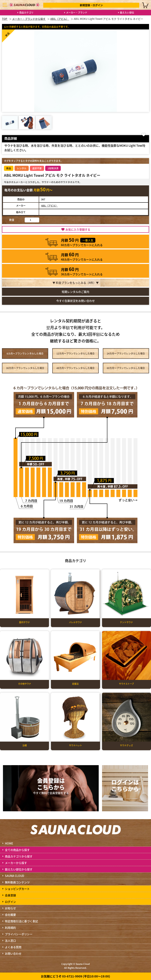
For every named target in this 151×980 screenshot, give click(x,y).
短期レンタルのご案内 (75, 292)
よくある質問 (13, 947)
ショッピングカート (17, 889)
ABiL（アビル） (49, 206)
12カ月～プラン (75, 353)
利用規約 (10, 928)
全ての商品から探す (17, 850)
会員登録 (10, 895)
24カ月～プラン (126, 353)
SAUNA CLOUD (15, 876)
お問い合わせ (13, 953)
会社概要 (10, 915)
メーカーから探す (16, 863)
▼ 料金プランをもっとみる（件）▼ (76, 283)
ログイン (10, 902)
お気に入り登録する (78, 229)
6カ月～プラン (25, 353)
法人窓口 (10, 941)
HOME (9, 843)
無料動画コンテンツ (17, 882)
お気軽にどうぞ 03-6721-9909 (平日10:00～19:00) (75, 976)
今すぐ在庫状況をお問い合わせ (75, 301)
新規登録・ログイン (91, 5)
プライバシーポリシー (19, 934)
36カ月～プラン (25, 368)
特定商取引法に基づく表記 (21, 921)
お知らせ (10, 908)
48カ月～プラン (75, 368)
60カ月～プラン (126, 368)
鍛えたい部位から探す (19, 869)
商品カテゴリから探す (19, 856)
